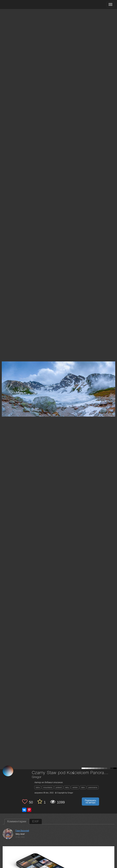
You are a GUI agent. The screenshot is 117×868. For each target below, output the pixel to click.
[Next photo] (113, 378)
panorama (93, 787)
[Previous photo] (3, 378)
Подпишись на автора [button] (90, 802)
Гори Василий (22, 831)
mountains (48, 787)
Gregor (37, 777)
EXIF (36, 821)
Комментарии (17, 821)
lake (83, 787)
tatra (38, 787)
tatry (67, 787)
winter (75, 787)
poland (59, 787)
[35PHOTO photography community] (17, 5)
